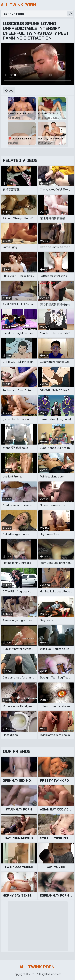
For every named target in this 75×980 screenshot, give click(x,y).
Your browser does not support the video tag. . (37, 64)
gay (11, 90)
